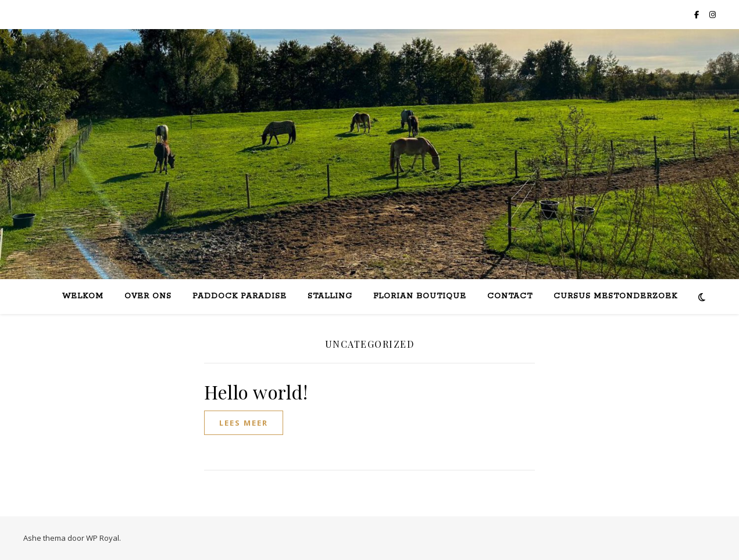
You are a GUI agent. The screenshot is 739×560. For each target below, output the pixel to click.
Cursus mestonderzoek (615, 296)
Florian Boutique (420, 296)
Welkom (83, 296)
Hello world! (256, 392)
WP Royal (103, 538)
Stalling (330, 296)
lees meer (244, 423)
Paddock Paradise (240, 296)
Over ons (148, 296)
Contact (510, 296)
